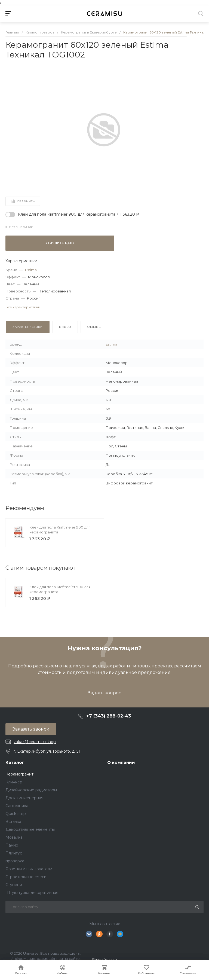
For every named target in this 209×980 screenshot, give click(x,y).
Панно (12, 845)
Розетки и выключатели (29, 869)
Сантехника (17, 806)
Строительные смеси (26, 877)
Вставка (13, 822)
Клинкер (14, 782)
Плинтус (14, 853)
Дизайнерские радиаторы (31, 790)
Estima (31, 270)
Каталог (15, 762)
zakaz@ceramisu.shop (35, 742)
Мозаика (14, 837)
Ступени (14, 885)
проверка (15, 861)
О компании (121, 762)
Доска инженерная (24, 798)
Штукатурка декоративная (32, 893)
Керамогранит (19, 774)
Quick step (16, 814)
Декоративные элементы (30, 829)
